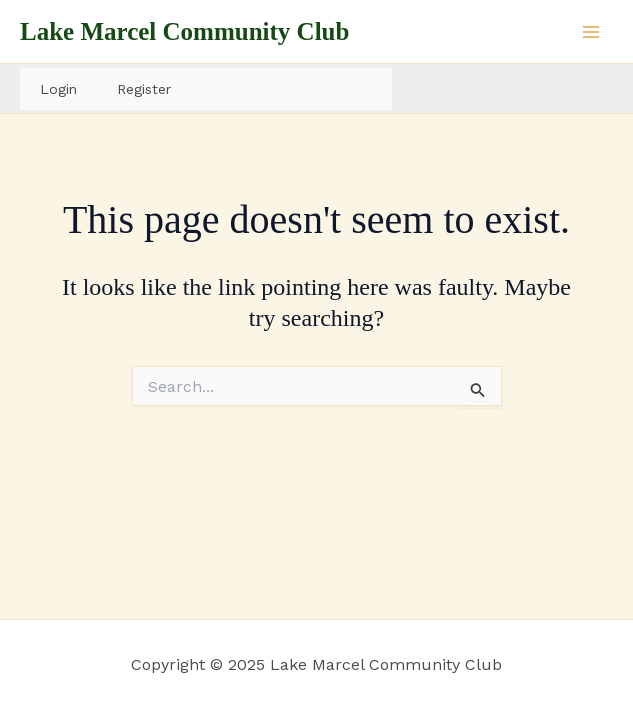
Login (58, 89)
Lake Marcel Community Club (184, 31)
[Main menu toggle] (591, 32)
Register (144, 89)
